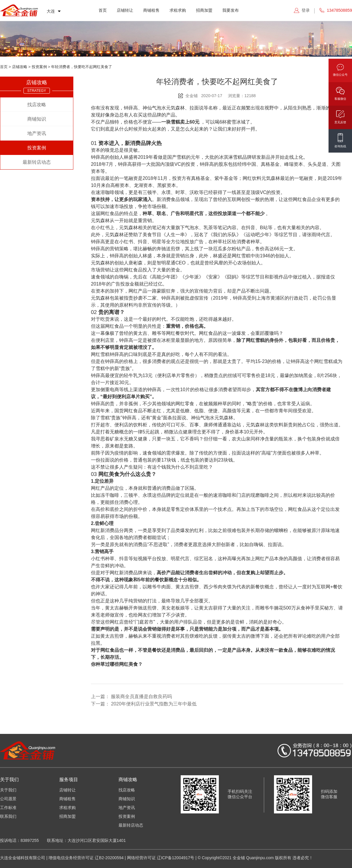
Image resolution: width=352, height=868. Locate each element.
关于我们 (8, 790)
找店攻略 (37, 105)
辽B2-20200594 (109, 858)
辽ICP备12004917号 (176, 858)
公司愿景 (8, 799)
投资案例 (37, 148)
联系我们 (8, 816)
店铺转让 (125, 10)
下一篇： (144, 704)
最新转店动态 (37, 162)
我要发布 (231, 10)
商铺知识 (37, 119)
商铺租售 (151, 10)
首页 (103, 10)
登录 (306, 10)
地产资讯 (37, 133)
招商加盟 (204, 10)
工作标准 (8, 808)
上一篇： (131, 696)
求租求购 (178, 10)
